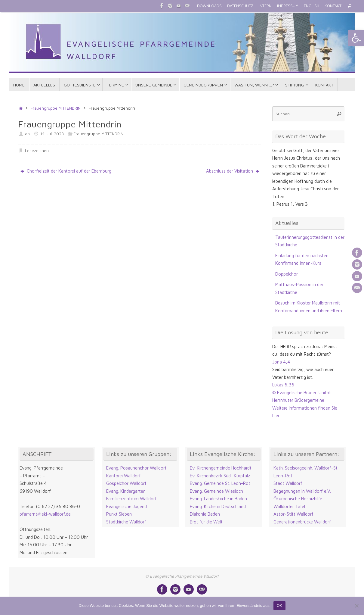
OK (279, 606)
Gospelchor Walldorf (126, 483)
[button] (356, 38)
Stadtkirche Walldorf (126, 522)
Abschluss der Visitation (233, 171)
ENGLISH (312, 6)
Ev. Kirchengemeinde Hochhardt (221, 468)
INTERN (265, 6)
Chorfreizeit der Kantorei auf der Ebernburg (66, 171)
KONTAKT (333, 6)
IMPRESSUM (288, 6)
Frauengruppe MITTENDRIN (56, 108)
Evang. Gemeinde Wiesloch (216, 491)
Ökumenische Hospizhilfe (298, 499)
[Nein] (356, 606)
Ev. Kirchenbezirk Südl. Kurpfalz (220, 476)
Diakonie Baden (205, 514)
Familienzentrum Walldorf (131, 499)
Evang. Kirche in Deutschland (218, 506)
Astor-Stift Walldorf (293, 514)
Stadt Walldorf (288, 483)
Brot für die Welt (206, 522)
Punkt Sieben (119, 514)
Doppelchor (287, 274)
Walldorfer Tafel (289, 506)
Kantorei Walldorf (123, 476)
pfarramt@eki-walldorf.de (45, 514)
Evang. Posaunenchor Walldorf (136, 468)
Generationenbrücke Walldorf (302, 522)
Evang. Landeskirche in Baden (218, 499)
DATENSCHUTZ (240, 6)
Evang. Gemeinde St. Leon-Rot (220, 483)
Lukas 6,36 (283, 385)
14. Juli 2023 (52, 134)
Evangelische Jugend (126, 506)
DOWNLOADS (209, 6)
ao (27, 134)
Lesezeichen (37, 151)
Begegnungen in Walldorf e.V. (302, 491)
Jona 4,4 (281, 362)
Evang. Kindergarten (126, 491)
